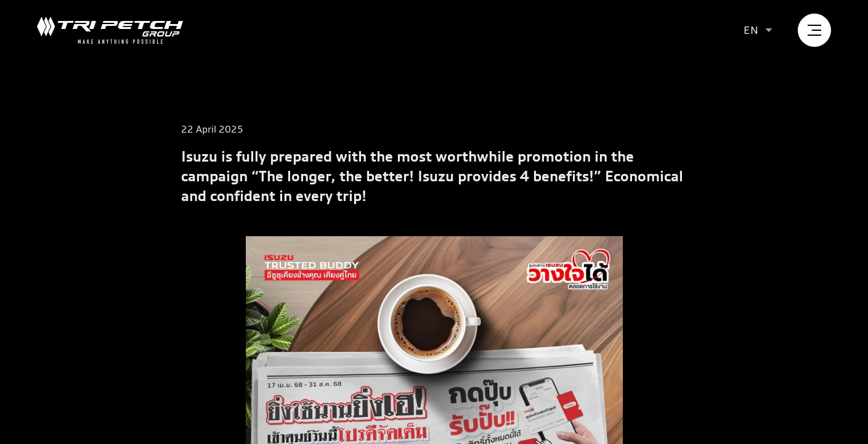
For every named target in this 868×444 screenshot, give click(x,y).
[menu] (814, 30)
